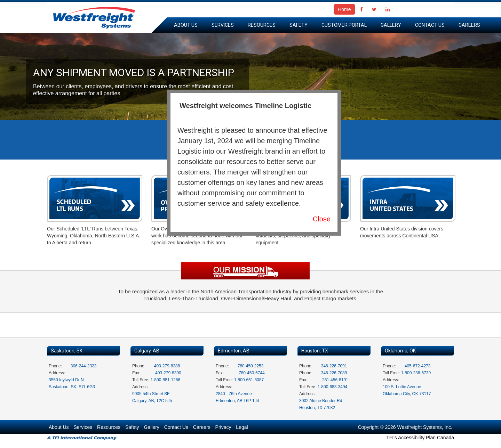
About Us (186, 25)
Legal (242, 427)
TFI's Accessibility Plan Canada (420, 438)
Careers (469, 25)
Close (322, 219)
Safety (299, 25)
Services (223, 25)
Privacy (223, 427)
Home (344, 9)
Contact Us (430, 25)
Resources (262, 25)
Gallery (391, 25)
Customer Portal (344, 25)
